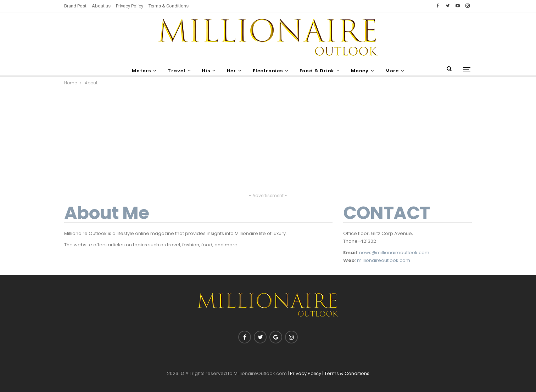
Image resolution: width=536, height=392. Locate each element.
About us (101, 6)
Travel (174, 71)
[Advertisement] (268, 142)
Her (231, 71)
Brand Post (75, 6)
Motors (138, 71)
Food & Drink (319, 71)
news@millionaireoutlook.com (394, 253)
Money (362, 71)
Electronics (268, 71)
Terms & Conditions (169, 6)
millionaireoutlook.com (384, 260)
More (396, 71)
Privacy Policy (130, 6)
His (204, 71)
